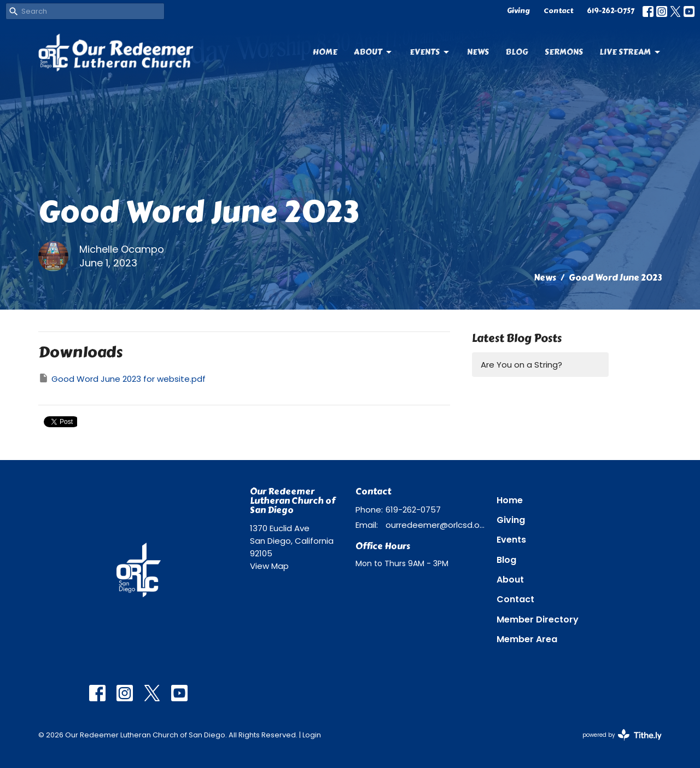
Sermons (564, 52)
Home (325, 52)
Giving (518, 11)
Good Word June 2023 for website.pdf (122, 379)
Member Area (527, 639)
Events (430, 52)
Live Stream (631, 52)
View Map (269, 566)
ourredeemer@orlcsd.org (436, 525)
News (478, 52)
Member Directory (538, 619)
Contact (558, 11)
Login (312, 735)
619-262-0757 (611, 11)
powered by (622, 735)
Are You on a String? (521, 365)
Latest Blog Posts (517, 338)
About (374, 52)
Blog (517, 52)
